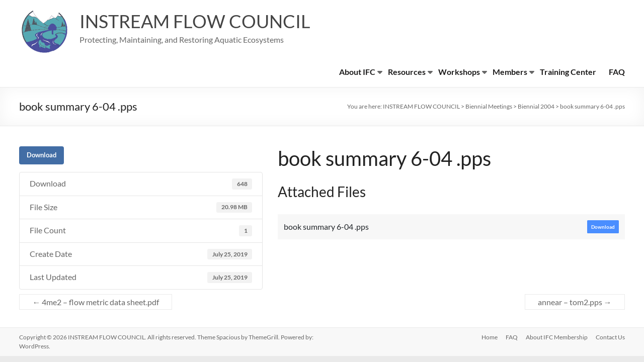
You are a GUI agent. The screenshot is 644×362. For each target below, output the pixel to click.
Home (490, 337)
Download (42, 155)
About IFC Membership (557, 337)
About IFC (357, 72)
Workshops (459, 72)
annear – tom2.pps (575, 302)
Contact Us (610, 337)
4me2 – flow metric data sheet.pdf (96, 302)
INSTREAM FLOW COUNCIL (195, 22)
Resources (407, 72)
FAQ (617, 72)
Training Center (568, 72)
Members (510, 72)
